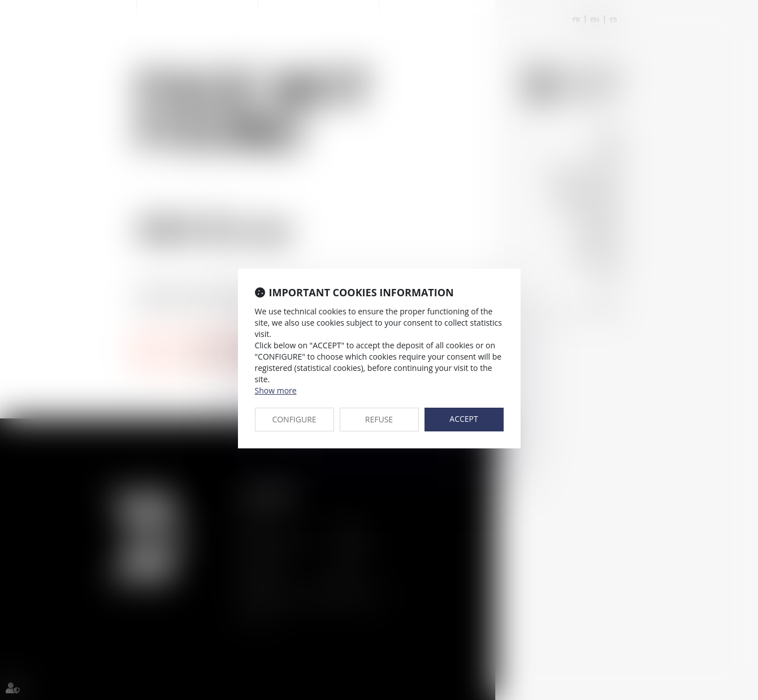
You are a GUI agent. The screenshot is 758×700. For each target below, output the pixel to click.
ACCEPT (464, 419)
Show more (276, 390)
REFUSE (379, 419)
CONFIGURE (294, 419)
